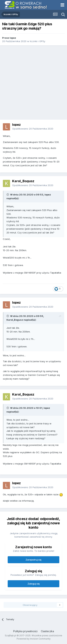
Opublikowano (33, 129)
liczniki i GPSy (38, 41)
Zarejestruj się (33, 560)
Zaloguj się (34, 584)
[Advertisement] (33, 82)
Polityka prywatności (25, 631)
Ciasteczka (47, 631)
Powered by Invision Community (34, 639)
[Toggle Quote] (8, 195)
